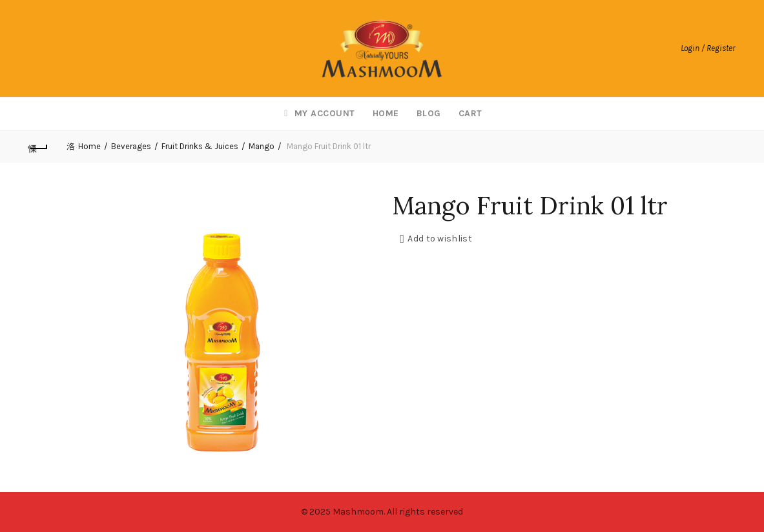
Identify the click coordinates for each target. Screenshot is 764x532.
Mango (262, 146)
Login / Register (708, 48)
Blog (429, 113)
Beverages (131, 146)
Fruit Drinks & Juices (200, 146)
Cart (470, 113)
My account (318, 113)
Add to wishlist (440, 239)
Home (386, 113)
